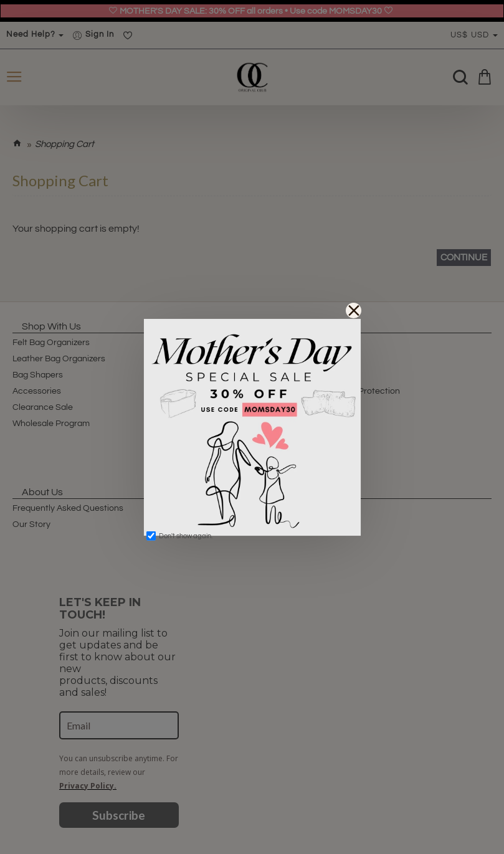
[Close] (354, 311)
